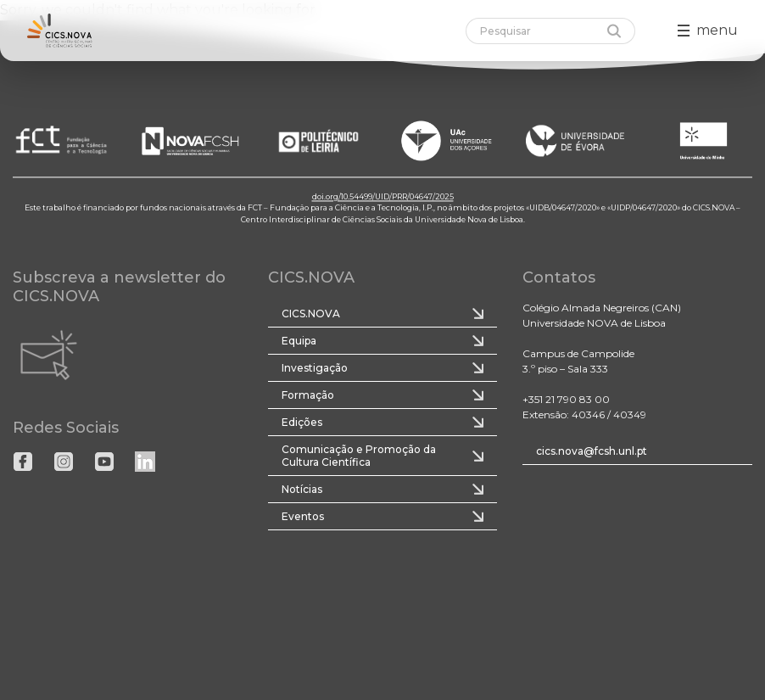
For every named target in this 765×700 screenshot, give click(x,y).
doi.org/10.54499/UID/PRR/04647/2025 (383, 196)
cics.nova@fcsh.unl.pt (592, 451)
